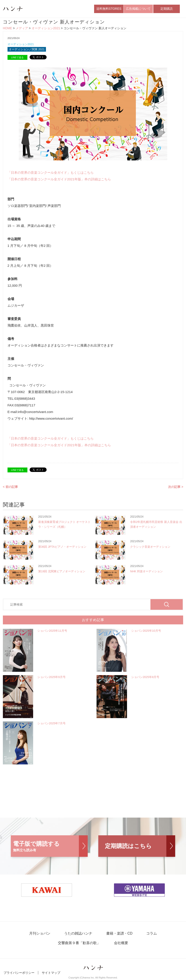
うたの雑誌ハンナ (78, 934)
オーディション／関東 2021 (27, 50)
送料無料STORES (109, 9)
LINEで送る (17, 58)
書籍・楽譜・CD (119, 934)
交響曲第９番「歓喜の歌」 (79, 943)
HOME (8, 28)
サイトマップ (51, 973)
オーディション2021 (46, 28)
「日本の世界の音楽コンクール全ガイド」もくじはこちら (51, 173)
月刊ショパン (40, 934)
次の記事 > (176, 487)
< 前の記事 (10, 487)
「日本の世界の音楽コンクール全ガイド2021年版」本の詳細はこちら (59, 179)
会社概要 (121, 943)
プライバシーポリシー (19, 973)
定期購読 (167, 9)
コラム (151, 934)
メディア (22, 28)
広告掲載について (138, 9)
